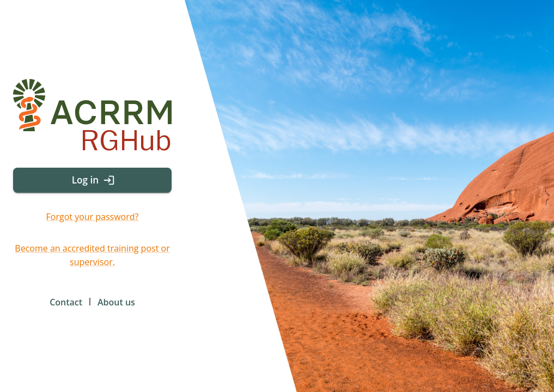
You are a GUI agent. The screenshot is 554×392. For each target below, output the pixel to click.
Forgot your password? (93, 217)
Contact (66, 302)
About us (116, 302)
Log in (92, 180)
